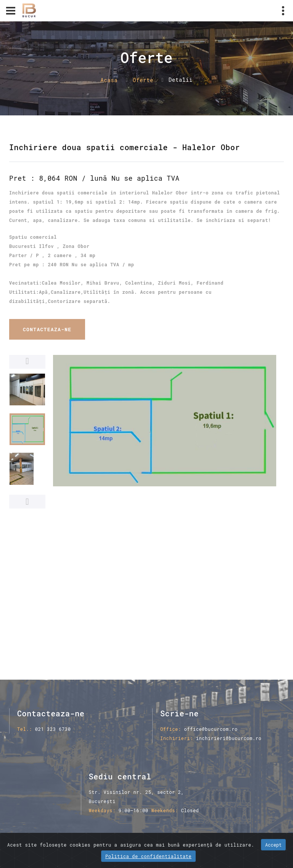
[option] (165, 421)
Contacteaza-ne (47, 329)
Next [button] (27, 502)
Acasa (109, 80)
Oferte (143, 80)
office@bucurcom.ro (211, 729)
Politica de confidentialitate (148, 856)
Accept (273, 845)
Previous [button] (27, 362)
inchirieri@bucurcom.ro (229, 738)
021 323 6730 (53, 729)
